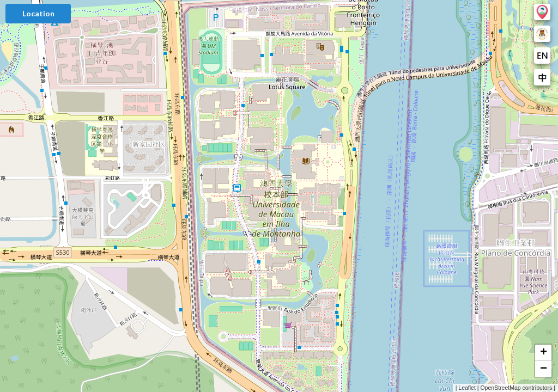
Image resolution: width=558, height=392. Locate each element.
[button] (543, 353)
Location (38, 13)
